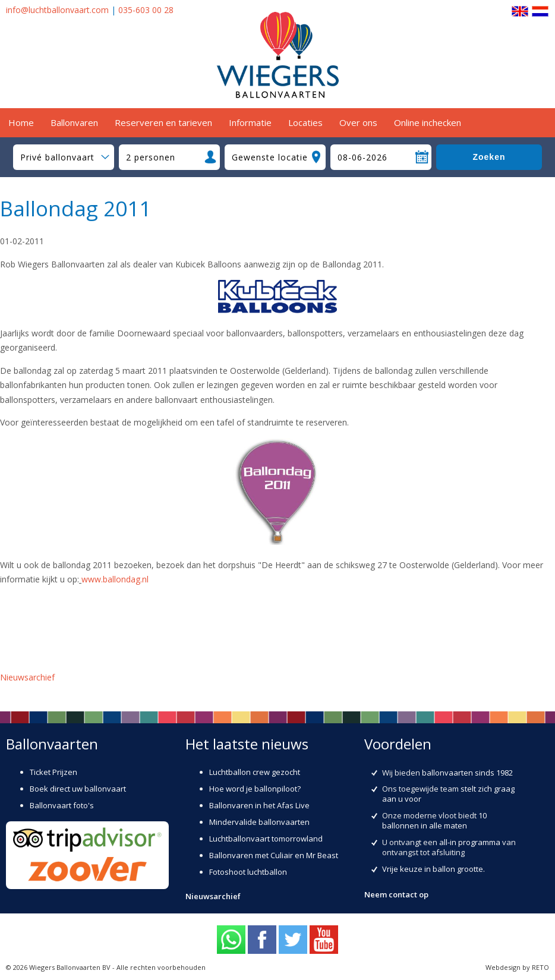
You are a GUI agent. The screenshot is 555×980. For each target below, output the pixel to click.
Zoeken (489, 157)
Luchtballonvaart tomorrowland (266, 839)
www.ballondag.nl (115, 579)
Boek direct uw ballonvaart (78, 789)
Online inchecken (428, 122)
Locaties (305, 122)
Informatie (250, 122)
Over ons (358, 122)
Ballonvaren (74, 122)
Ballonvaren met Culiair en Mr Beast (274, 855)
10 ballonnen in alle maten (434, 820)
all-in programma (470, 842)
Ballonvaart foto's (62, 805)
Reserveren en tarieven (163, 122)
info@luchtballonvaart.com (57, 10)
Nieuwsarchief (27, 677)
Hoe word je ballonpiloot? (255, 789)
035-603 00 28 (146, 10)
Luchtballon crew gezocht (255, 772)
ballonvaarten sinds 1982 (467, 773)
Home (21, 122)
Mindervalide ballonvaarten (259, 822)
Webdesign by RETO (517, 967)
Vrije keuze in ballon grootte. (433, 869)
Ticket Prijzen (53, 772)
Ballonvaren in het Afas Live (259, 805)
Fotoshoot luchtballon (248, 872)
